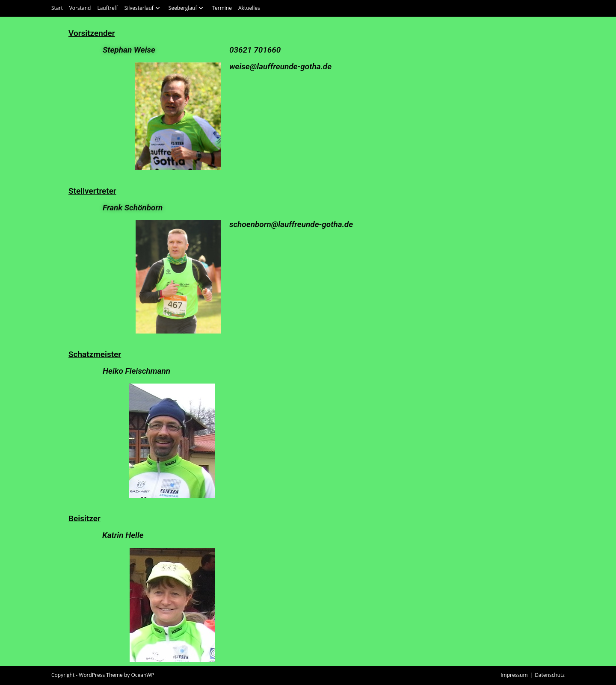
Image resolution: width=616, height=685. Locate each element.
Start (57, 8)
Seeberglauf (187, 8)
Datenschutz (550, 675)
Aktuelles (249, 8)
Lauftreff (107, 8)
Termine (222, 8)
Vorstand (80, 8)
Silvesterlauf (143, 8)
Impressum (514, 675)
